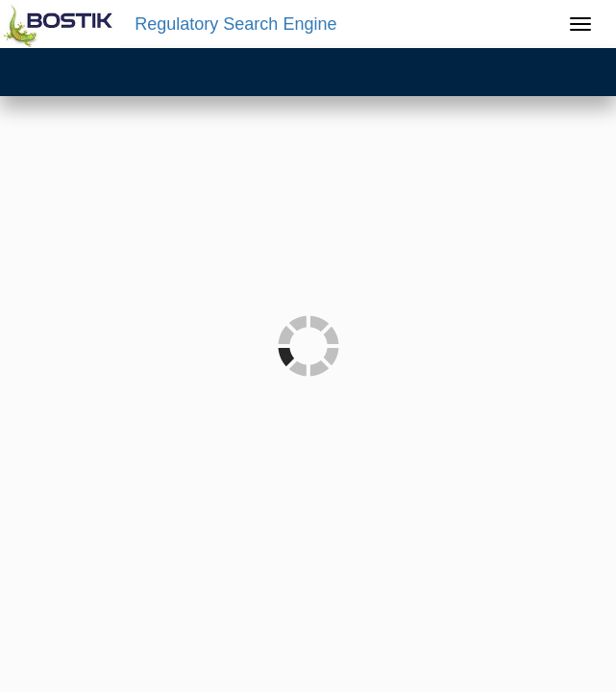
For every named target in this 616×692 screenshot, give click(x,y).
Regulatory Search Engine (235, 24)
